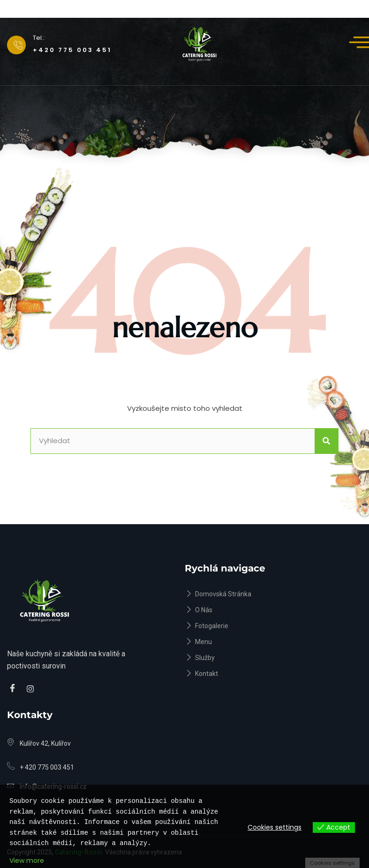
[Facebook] (14, 689)
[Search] (326, 441)
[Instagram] (32, 689)
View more (27, 861)
